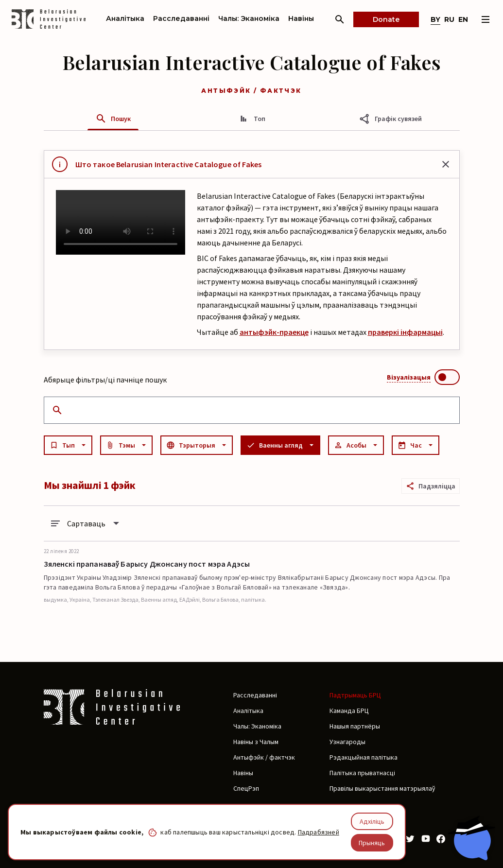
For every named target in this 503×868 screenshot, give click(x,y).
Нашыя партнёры (355, 726)
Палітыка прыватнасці (362, 773)
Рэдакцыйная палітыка (364, 757)
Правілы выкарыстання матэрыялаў (382, 788)
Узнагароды (347, 742)
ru (449, 19)
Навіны (301, 18)
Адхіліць (372, 821)
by (435, 19)
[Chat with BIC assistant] (471, 838)
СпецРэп (246, 788)
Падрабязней (319, 832)
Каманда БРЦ (349, 711)
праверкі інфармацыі (405, 332)
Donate (386, 19)
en (463, 19)
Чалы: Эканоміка (249, 18)
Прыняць (372, 843)
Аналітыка (125, 18)
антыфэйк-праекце (274, 332)
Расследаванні (181, 18)
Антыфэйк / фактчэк (264, 757)
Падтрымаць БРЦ (355, 695)
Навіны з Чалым (256, 742)
